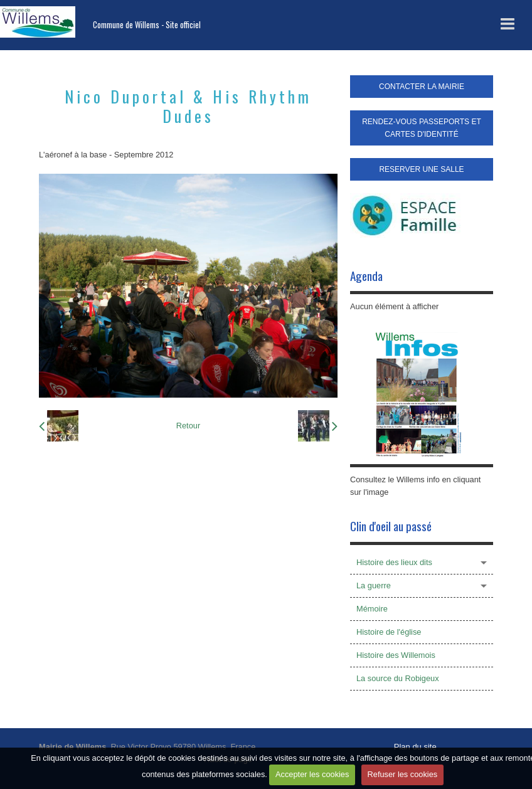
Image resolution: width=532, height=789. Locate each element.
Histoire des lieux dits (394, 562)
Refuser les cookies (403, 774)
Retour (188, 426)
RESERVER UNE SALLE (421, 169)
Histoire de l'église (389, 632)
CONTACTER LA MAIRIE (422, 87)
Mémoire (372, 609)
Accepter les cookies (312, 774)
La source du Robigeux (398, 678)
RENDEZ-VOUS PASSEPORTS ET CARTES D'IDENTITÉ (422, 128)
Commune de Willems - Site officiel (147, 25)
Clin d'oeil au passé (391, 526)
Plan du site (415, 747)
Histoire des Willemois (396, 655)
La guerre (374, 585)
